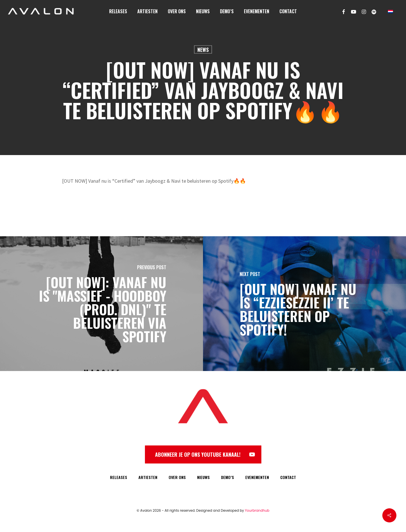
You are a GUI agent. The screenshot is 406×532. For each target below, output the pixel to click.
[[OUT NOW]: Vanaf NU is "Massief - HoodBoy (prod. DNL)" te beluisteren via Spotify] (101, 304)
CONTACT (288, 477)
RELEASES (119, 477)
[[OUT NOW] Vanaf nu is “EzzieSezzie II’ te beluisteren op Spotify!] (304, 304)
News (203, 50)
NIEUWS (203, 477)
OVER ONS (177, 477)
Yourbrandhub (257, 510)
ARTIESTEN (148, 477)
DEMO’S (228, 477)
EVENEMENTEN (257, 477)
